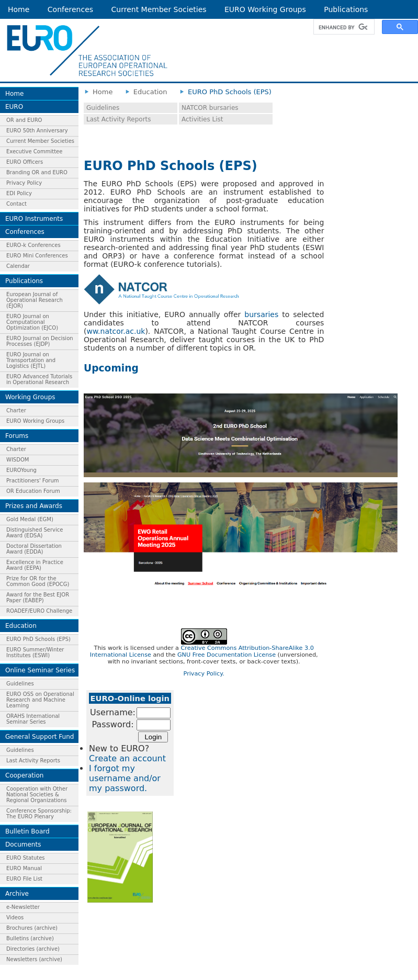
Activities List (202, 119)
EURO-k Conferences (33, 245)
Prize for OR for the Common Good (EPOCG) (38, 581)
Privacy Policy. (204, 674)
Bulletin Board (27, 831)
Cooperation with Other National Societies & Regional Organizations (37, 795)
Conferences (70, 9)
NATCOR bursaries (210, 108)
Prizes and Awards (34, 506)
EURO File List (24, 879)
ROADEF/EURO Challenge (39, 611)
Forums (17, 436)
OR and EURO (24, 120)
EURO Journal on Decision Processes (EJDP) (40, 341)
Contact (16, 204)
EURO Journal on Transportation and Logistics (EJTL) (31, 360)
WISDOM (18, 460)
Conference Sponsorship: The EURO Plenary (39, 814)
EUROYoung (21, 470)
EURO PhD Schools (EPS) (38, 639)
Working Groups (30, 397)
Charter (16, 410)
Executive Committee (34, 151)
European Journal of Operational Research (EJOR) (35, 300)
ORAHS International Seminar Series (33, 719)
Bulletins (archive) (30, 938)
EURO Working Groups (265, 9)
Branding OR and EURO (37, 172)
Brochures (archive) (32, 928)
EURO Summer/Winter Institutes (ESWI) (35, 652)
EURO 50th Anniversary (37, 131)
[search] (343, 27)
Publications (346, 9)
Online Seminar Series (40, 670)
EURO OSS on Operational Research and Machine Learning (40, 700)
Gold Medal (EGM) (30, 519)
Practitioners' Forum (33, 481)
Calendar (18, 266)
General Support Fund (39, 737)
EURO (14, 107)
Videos (15, 917)
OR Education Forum (33, 491)
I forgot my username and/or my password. (125, 778)
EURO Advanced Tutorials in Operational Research (39, 379)
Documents (23, 844)
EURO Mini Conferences (37, 256)
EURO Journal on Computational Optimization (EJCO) (32, 322)
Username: (113, 712)
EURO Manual (24, 868)
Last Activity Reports (33, 761)
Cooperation (24, 775)
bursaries (261, 314)
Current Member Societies (159, 9)
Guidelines (20, 684)
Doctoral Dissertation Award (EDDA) (34, 549)
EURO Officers (25, 162)
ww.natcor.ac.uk (116, 331)
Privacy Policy (24, 183)
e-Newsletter (23, 907)
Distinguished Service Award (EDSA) (35, 533)
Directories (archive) (33, 949)
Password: (112, 724)
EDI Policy (19, 193)
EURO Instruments (34, 219)
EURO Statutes (26, 858)
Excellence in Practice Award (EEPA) (35, 565)
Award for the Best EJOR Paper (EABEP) (38, 598)
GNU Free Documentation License (227, 655)
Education (21, 626)
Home (19, 9)
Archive (17, 894)
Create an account (127, 758)
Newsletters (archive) (34, 959)
